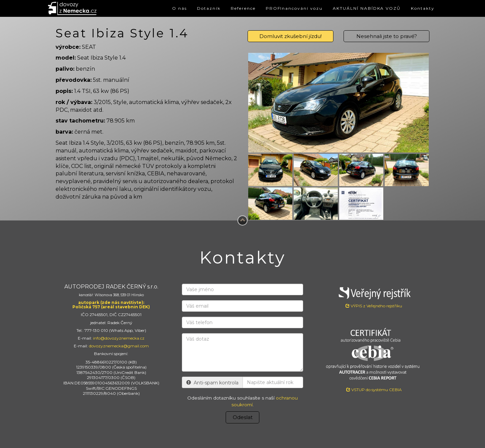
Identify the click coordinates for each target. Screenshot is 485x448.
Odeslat (243, 417)
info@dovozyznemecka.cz (119, 338)
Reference (225, 8)
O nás (156, 8)
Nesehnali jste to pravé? (387, 36)
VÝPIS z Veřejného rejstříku (374, 296)
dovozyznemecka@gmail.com (119, 346)
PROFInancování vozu (281, 8)
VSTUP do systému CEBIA (374, 390)
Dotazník (188, 8)
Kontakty (421, 8)
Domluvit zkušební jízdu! (290, 36)
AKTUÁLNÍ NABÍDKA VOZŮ (360, 8)
